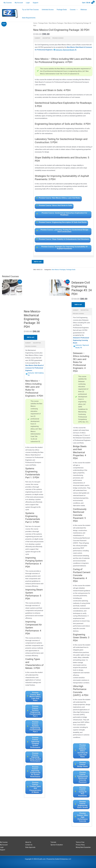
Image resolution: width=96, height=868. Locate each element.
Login (28, 3)
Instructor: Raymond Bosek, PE (66, 50)
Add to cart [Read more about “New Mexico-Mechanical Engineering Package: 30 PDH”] (31, 338)
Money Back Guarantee (84, 847)
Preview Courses (58, 38)
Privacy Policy (81, 845)
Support (35, 3)
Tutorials (54, 842)
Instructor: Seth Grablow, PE (33, 375)
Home (35, 23)
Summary (37, 38)
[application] (77, 10)
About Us (28, 842)
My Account (19, 3)
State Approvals (31, 847)
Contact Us (29, 845)
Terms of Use (80, 842)
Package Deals (43, 23)
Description (46, 38)
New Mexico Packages (56, 23)
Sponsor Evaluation (57, 845)
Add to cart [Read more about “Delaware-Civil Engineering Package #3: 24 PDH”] (78, 305)
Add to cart (38, 262)
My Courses (8, 3)
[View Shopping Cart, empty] (88, 3)
